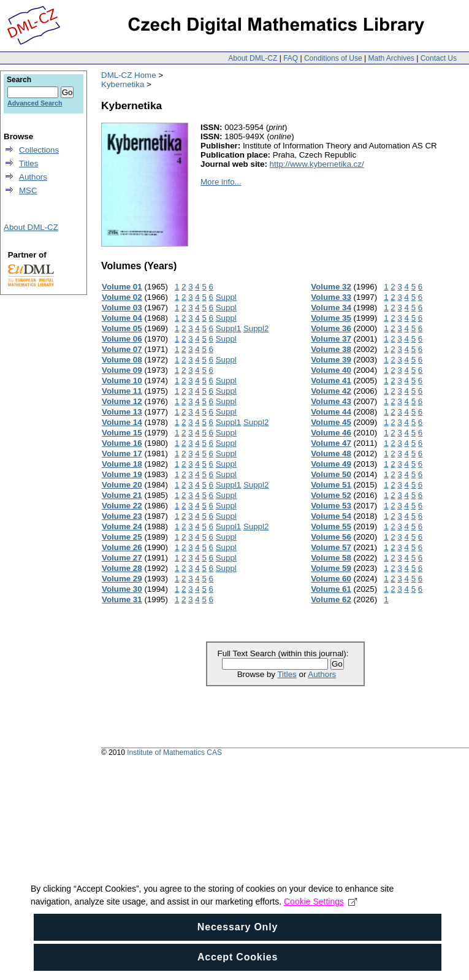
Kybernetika (123, 84)
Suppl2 (256, 328)
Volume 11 (122, 391)
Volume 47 (331, 443)
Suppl (226, 297)
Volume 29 (122, 579)
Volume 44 (331, 412)
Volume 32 (331, 287)
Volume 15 (122, 433)
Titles (287, 674)
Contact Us (439, 58)
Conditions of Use (333, 58)
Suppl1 (229, 328)
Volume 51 (331, 485)
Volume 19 (122, 474)
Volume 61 (331, 589)
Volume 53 (331, 506)
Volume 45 (331, 422)
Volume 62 (331, 599)
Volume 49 (331, 464)
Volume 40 (331, 370)
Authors (322, 674)
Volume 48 (331, 454)
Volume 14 (122, 422)
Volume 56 (331, 537)
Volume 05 (122, 328)
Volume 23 (122, 516)
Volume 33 (331, 297)
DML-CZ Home (129, 75)
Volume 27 (122, 558)
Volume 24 (122, 526)
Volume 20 (122, 485)
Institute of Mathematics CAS (174, 752)
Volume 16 (122, 443)
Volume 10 (122, 381)
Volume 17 (122, 454)
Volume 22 (122, 506)
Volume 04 (122, 318)
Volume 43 (331, 401)
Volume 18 (122, 464)
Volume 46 (331, 433)
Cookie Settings (320, 923)
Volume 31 (122, 599)
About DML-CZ (253, 58)
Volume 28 (122, 568)
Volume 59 (331, 568)
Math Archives (391, 58)
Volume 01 (122, 287)
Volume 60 (331, 579)
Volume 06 (122, 339)
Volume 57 (331, 547)
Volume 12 (122, 401)
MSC (28, 190)
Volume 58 (331, 558)
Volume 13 (122, 412)
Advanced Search (35, 103)
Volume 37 (331, 339)
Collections (39, 150)
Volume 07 (122, 349)
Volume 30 (122, 589)
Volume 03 (122, 308)
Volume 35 (331, 318)
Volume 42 (331, 391)
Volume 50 (331, 474)
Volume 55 (331, 526)
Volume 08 (122, 360)
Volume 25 (122, 537)
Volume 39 (331, 360)
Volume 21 (122, 495)
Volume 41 (331, 381)
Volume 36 (331, 328)
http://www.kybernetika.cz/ (317, 164)
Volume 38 (331, 349)
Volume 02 (122, 297)
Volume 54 (331, 516)
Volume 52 (331, 495)
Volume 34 (331, 308)
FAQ (291, 58)
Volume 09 (122, 370)
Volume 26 (122, 547)
